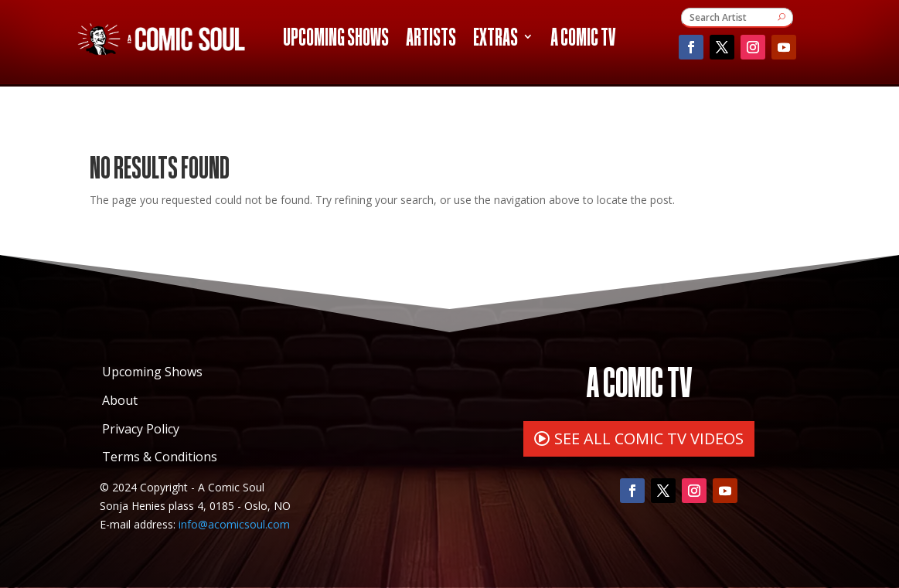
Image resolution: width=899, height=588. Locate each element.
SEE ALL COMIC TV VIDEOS (649, 438)
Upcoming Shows (336, 39)
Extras (495, 39)
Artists (431, 39)
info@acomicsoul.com (234, 524)
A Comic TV (583, 39)
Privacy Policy (141, 429)
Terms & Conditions (160, 457)
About (120, 400)
